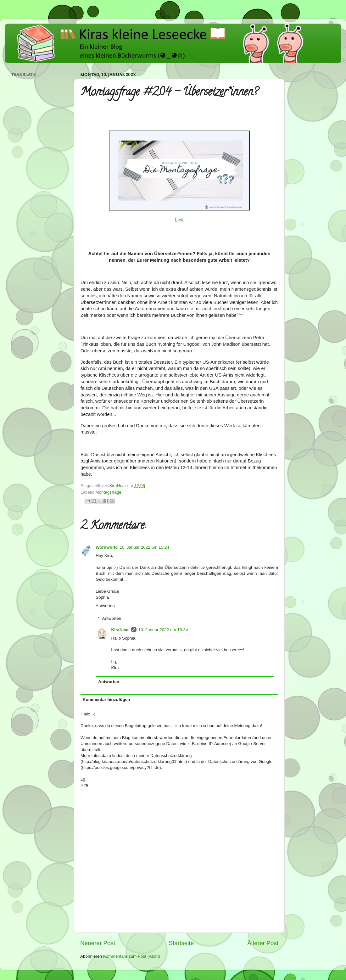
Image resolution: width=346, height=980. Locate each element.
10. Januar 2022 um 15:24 (144, 547)
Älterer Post (263, 943)
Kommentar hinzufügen (106, 700)
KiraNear (120, 630)
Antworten (105, 606)
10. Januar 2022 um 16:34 (163, 630)
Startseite (181, 943)
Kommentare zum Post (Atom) (132, 956)
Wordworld (107, 547)
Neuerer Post (98, 943)
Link (179, 220)
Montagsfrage (108, 492)
